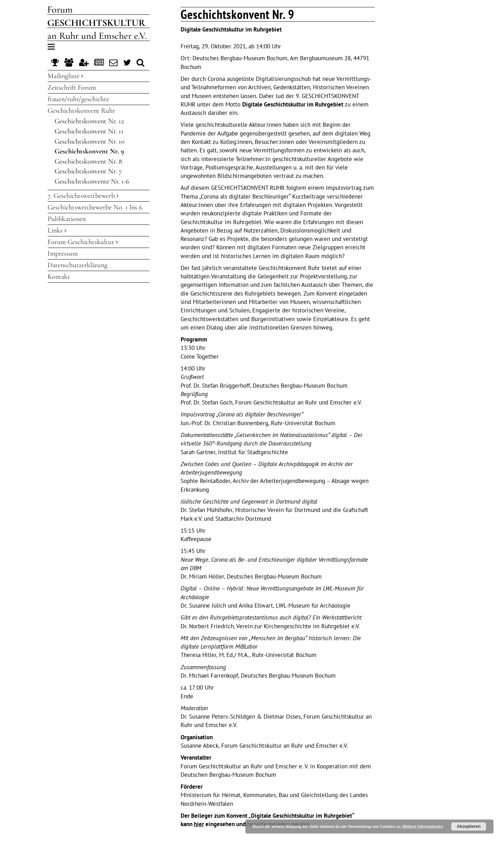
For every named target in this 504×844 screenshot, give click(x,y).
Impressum (63, 254)
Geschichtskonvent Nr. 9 (89, 151)
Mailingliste (65, 76)
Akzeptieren (469, 826)
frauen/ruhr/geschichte (78, 99)
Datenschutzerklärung (78, 265)
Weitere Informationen (423, 826)
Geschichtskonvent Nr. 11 (89, 131)
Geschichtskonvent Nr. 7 (88, 171)
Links (57, 230)
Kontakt (59, 277)
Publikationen (67, 219)
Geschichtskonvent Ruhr (81, 111)
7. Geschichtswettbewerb (83, 196)
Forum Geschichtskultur (83, 242)
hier (199, 824)
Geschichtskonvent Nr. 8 (88, 161)
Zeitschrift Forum (72, 88)
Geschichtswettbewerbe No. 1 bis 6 (95, 207)
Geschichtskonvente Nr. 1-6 (92, 181)
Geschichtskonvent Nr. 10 (90, 141)
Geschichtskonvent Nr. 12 (89, 121)
